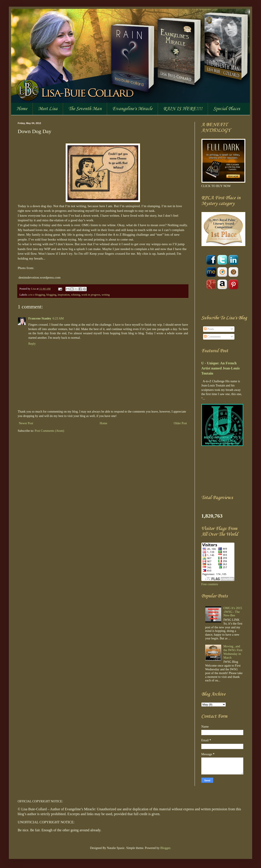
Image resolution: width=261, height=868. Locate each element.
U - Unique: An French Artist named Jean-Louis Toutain (221, 368)
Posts (209, 329)
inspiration (64, 295)
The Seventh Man (85, 109)
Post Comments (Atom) (49, 431)
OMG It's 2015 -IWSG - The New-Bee (233, 612)
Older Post (180, 423)
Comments (212, 337)
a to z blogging (37, 295)
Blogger (165, 848)
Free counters (210, 584)
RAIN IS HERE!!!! (183, 109)
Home (22, 109)
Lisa (34, 289)
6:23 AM (58, 318)
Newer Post (26, 423)
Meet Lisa (48, 109)
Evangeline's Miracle (132, 109)
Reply (32, 344)
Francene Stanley (40, 318)
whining (76, 295)
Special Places (227, 109)
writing (106, 295)
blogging (51, 295)
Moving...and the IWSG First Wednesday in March (233, 652)
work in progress (91, 295)
